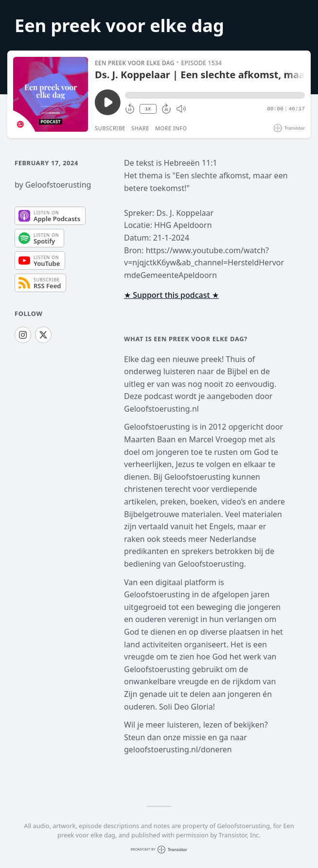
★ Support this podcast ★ (171, 295)
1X (148, 109)
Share (140, 128)
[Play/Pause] (51, 94)
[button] (215, 95)
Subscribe (110, 128)
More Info (171, 128)
